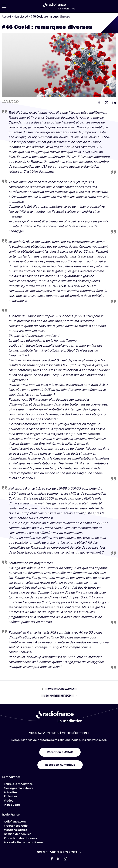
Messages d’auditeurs (18, 788)
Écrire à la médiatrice (18, 784)
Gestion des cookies (17, 834)
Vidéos (8, 801)
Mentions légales (15, 830)
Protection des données (20, 838)
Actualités (10, 792)
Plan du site (12, 805)
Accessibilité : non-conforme (23, 842)
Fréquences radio (16, 826)
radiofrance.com (15, 822)
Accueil (6, 17)
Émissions (11, 796)
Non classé (21, 17)
